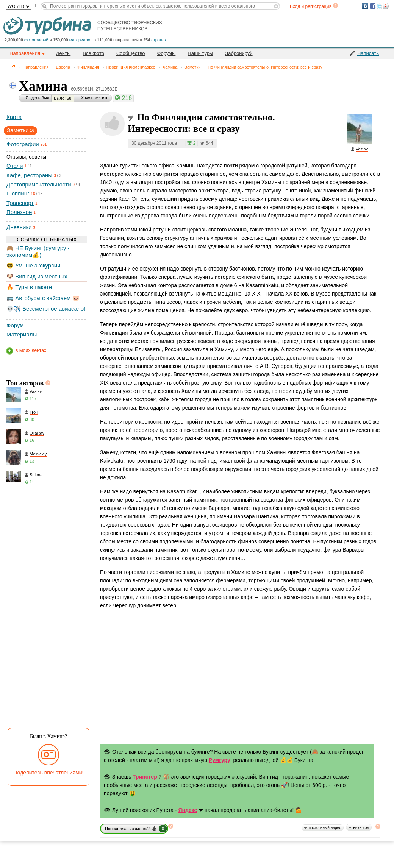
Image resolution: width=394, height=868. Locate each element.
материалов (81, 40)
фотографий (36, 40)
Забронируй (239, 53)
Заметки (192, 67)
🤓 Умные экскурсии (33, 265)
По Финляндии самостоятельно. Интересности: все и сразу (265, 67)
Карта (14, 117)
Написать (368, 53)
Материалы (22, 334)
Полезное (19, 212)
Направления (36, 67)
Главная (13, 67)
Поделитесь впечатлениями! (49, 773)
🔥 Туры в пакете (29, 287)
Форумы (167, 53)
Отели (15, 166)
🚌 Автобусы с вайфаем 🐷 (43, 298)
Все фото (93, 53)
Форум (15, 325)
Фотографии (23, 144)
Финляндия (88, 67)
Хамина (170, 67)
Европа (63, 67)
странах (159, 40)
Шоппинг (18, 193)
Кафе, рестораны (29, 175)
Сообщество (131, 53)
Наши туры (200, 53)
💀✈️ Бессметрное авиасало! (46, 309)
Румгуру (220, 760)
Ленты (63, 53)
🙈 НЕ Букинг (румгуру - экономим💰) (38, 251)
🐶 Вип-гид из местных (37, 276)
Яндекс (188, 810)
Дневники (19, 227)
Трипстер (145, 777)
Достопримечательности (39, 184)
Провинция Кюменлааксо (131, 67)
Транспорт (20, 203)
